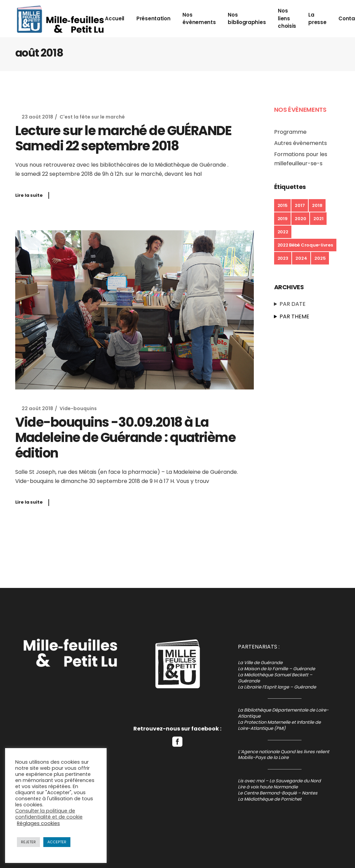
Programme (290, 132)
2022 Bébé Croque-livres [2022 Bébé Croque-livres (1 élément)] (305, 245)
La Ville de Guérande (260, 663)
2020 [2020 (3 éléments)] (300, 219)
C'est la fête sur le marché (92, 117)
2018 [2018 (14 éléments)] (317, 205)
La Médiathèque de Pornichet (270, 799)
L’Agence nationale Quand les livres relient (284, 752)
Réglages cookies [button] (38, 823)
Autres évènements (301, 143)
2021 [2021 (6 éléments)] (318, 219)
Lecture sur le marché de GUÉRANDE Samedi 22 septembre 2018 (123, 138)
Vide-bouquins (78, 408)
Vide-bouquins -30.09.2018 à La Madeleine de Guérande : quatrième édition (126, 438)
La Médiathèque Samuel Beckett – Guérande (275, 678)
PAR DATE (293, 304)
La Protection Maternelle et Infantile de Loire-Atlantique (279, 725)
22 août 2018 (37, 408)
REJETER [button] (28, 842)
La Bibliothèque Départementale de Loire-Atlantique (283, 713)
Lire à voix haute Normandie (268, 787)
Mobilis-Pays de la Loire (263, 757)
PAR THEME (294, 316)
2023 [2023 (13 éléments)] (283, 258)
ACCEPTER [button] (57, 842)
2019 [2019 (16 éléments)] (283, 219)
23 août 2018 (37, 117)
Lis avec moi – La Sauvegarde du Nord (279, 781)
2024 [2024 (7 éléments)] (301, 258)
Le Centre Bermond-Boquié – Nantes (278, 793)
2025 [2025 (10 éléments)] (320, 258)
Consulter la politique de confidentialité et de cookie (49, 814)
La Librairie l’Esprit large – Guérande (277, 687)
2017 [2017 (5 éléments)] (300, 205)
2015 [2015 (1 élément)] (283, 205)
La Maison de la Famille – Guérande (276, 669)
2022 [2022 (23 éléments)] (283, 232)
